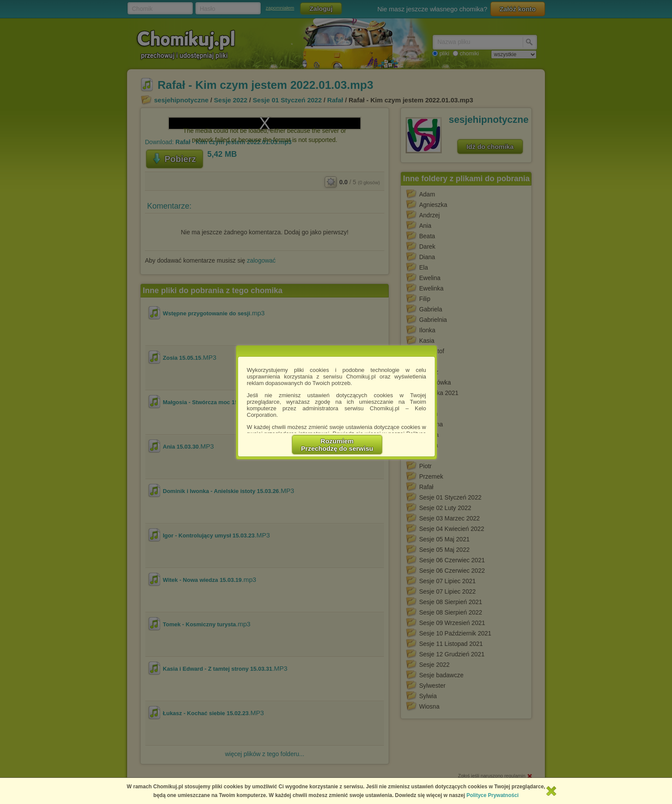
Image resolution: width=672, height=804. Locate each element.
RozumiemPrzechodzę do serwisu (337, 445)
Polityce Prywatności (493, 795)
